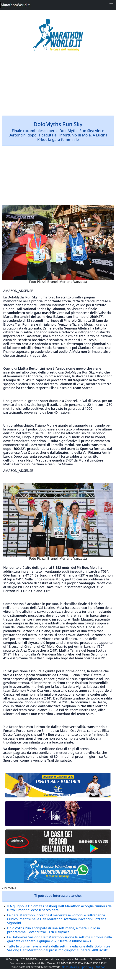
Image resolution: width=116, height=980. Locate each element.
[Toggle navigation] (111, 5)
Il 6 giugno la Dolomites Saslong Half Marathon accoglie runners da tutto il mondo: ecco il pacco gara (59, 908)
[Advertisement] (58, 86)
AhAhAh (101, 967)
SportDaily (87, 967)
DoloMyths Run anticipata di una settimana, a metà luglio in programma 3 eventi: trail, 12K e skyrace (54, 930)
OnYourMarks (70, 967)
